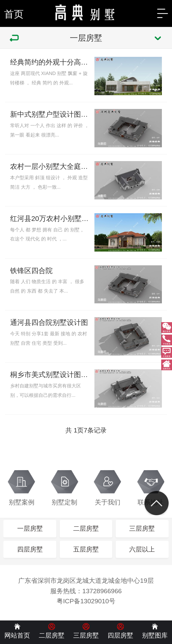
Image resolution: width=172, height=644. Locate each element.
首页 (14, 14)
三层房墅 (142, 528)
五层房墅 (86, 549)
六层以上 (142, 549)
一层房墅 (30, 528)
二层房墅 (86, 528)
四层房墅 (30, 549)
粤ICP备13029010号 (86, 601)
